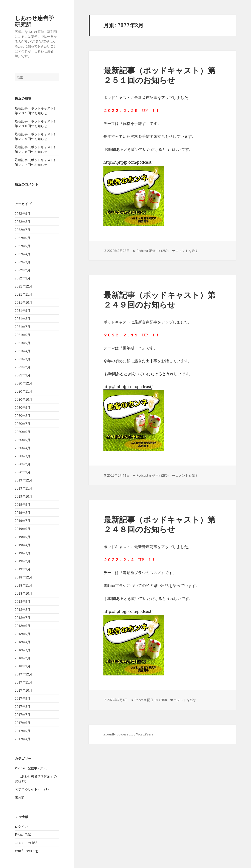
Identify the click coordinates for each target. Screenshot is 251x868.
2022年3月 (23, 262)
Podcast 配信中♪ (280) (31, 768)
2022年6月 (23, 238)
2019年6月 (23, 529)
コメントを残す (187, 251)
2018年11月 (23, 585)
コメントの (26, 843)
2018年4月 (23, 642)
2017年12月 (23, 674)
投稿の (23, 835)
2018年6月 (23, 626)
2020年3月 (23, 456)
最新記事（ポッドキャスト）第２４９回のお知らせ (159, 300)
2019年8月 (23, 513)
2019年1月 (23, 569)
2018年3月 (23, 650)
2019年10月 (23, 496)
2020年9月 (23, 408)
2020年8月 (23, 416)
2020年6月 (23, 432)
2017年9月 (23, 698)
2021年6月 (23, 335)
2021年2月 (23, 367)
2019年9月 (23, 505)
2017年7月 (23, 715)
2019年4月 (23, 545)
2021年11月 (23, 294)
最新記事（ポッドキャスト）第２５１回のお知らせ (159, 75)
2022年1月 (23, 278)
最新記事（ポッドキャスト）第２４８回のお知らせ (159, 524)
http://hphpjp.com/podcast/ (128, 162)
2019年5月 (23, 537)
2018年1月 (23, 666)
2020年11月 (23, 391)
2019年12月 (23, 480)
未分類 (20, 797)
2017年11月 (23, 682)
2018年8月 (23, 610)
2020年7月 (23, 424)
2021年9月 (23, 311)
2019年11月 (23, 488)
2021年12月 (23, 286)
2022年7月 (23, 230)
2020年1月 (23, 472)
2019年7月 (23, 521)
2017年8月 (23, 707)
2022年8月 (23, 222)
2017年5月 (23, 731)
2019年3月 (23, 553)
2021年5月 (23, 343)
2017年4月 (23, 739)
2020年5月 (23, 440)
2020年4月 (23, 448)
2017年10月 (23, 690)
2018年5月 (23, 634)
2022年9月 (23, 214)
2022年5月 (23, 246)
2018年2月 (23, 658)
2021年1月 (23, 375)
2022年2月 (23, 270)
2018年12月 (23, 577)
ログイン (21, 827)
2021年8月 (23, 319)
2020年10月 (23, 399)
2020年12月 (23, 383)
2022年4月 (23, 254)
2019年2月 (23, 561)
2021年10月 (23, 302)
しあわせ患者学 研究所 (37, 21)
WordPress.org (26, 851)
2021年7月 (23, 327)
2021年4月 (23, 351)
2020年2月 (23, 464)
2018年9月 (23, 601)
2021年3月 (23, 359)
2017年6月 (23, 723)
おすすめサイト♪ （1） (33, 789)
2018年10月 (23, 593)
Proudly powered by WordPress (128, 734)
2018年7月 (23, 618)
